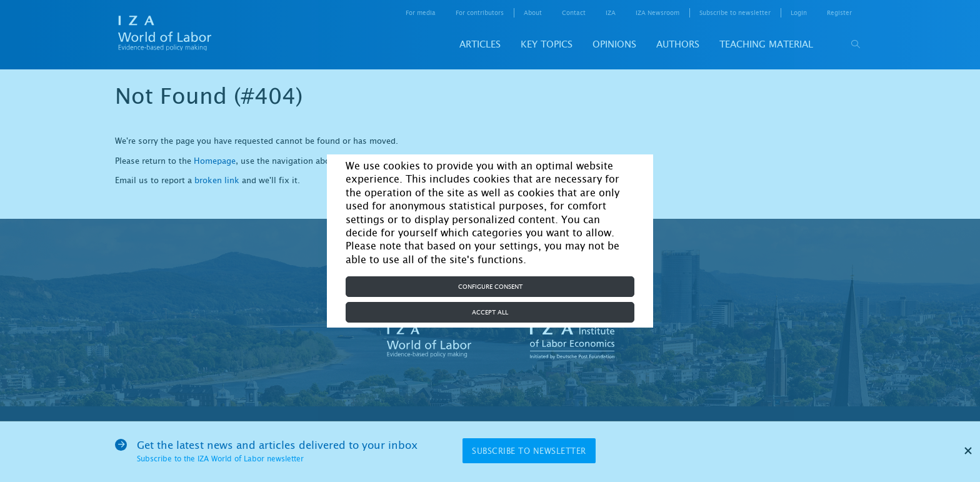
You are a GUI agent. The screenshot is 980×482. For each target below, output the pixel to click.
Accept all (490, 312)
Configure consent (490, 287)
